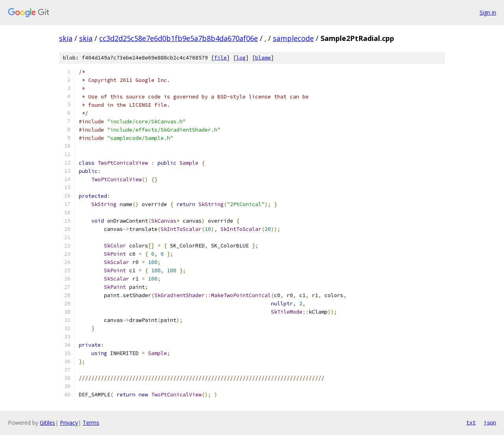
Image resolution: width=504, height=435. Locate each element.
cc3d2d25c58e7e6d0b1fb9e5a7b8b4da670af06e (179, 38)
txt (471, 422)
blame (263, 58)
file (220, 58)
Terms (91, 423)
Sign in (488, 12)
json (490, 422)
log (241, 58)
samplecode (293, 38)
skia (66, 38)
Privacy (69, 423)
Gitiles (47, 423)
